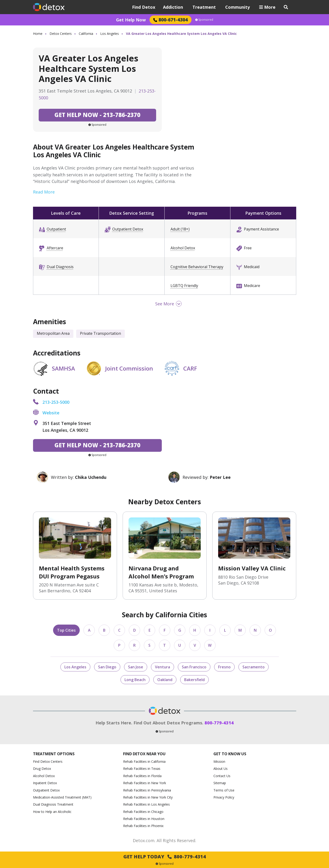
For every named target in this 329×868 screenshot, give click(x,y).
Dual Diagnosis (60, 267)
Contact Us (222, 776)
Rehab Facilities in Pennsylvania (147, 790)
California (86, 34)
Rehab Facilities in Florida (142, 776)
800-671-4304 (171, 20)
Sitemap (220, 783)
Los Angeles (110, 34)
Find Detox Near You (144, 754)
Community (237, 7)
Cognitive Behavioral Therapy (197, 267)
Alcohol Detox (183, 248)
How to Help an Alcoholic (52, 812)
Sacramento (254, 667)
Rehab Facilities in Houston (144, 819)
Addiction (173, 7)
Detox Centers (61, 34)
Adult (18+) (180, 229)
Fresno (224, 667)
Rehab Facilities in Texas (142, 769)
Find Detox (144, 7)
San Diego (107, 667)
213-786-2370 (97, 115)
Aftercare (55, 248)
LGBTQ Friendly (184, 286)
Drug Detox (42, 769)
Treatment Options (54, 754)
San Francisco (194, 667)
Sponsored (204, 20)
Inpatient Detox (45, 783)
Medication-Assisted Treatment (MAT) (62, 797)
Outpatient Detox (128, 229)
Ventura (162, 667)
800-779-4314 (219, 723)
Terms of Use (224, 790)
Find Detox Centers (48, 761)
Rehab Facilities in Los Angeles (146, 804)
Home (38, 34)
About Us (221, 769)
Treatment (204, 7)
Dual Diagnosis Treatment (53, 804)
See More (165, 304)
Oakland (165, 680)
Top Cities (66, 630)
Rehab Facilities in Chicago (143, 812)
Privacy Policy (224, 797)
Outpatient (56, 229)
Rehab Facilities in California (144, 761)
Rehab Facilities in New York (145, 783)
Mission (219, 761)
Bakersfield (194, 680)
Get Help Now (131, 20)
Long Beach (135, 680)
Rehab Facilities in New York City (148, 797)
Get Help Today (165, 857)
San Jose (136, 667)
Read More (44, 192)
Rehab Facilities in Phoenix (143, 826)
